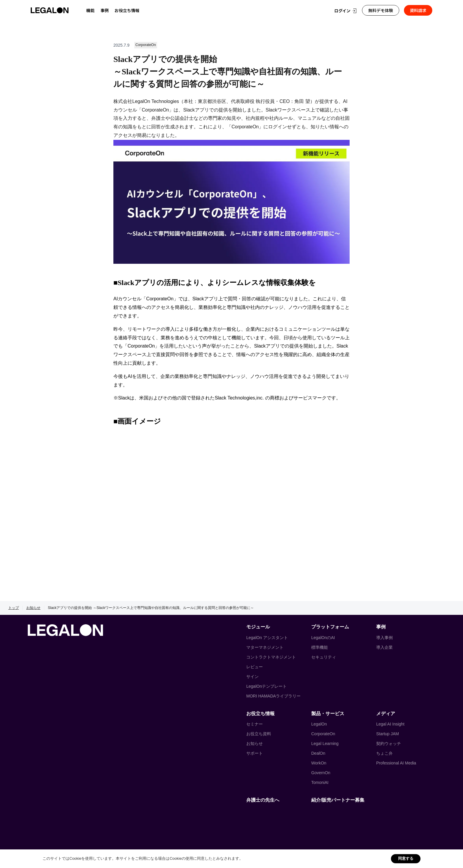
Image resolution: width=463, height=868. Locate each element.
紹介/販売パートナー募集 (338, 800)
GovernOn (321, 773)
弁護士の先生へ (263, 800)
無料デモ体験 (381, 10)
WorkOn (319, 763)
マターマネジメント (265, 647)
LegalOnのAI (323, 638)
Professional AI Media (396, 763)
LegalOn (319, 724)
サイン (252, 677)
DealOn (318, 753)
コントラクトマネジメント (271, 657)
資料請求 (418, 10)
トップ (14, 608)
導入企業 (384, 647)
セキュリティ (324, 657)
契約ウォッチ (389, 743)
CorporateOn (323, 734)
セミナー (255, 724)
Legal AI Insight (390, 724)
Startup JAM (388, 734)
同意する (406, 858)
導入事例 (384, 638)
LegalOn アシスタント (267, 638)
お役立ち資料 (259, 734)
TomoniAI (320, 782)
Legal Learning (325, 743)
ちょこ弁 (384, 753)
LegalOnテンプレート (266, 686)
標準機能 (319, 647)
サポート (255, 753)
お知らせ (33, 608)
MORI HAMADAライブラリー (273, 696)
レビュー (255, 667)
